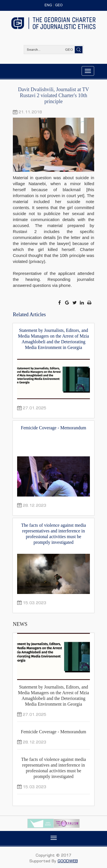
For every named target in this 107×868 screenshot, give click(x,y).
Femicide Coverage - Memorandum (53, 428)
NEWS (20, 624)
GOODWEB (68, 861)
